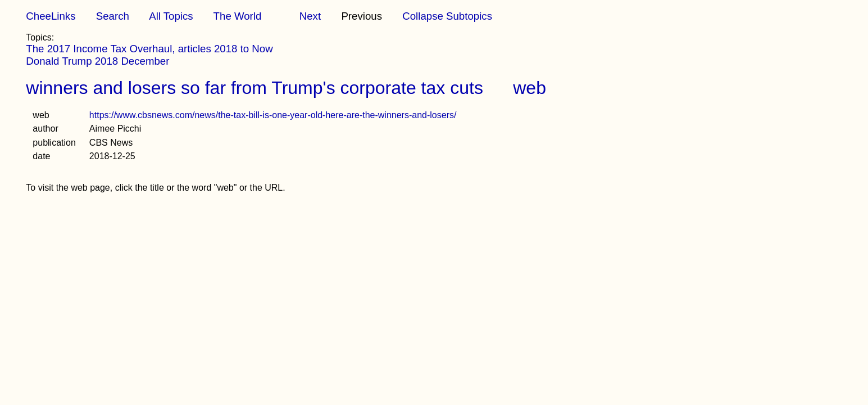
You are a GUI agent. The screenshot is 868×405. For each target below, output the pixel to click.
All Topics (171, 16)
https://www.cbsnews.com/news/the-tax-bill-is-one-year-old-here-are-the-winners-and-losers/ (273, 115)
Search (113, 16)
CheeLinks (51, 16)
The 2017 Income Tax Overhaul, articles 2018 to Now (149, 49)
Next (310, 16)
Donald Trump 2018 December (97, 61)
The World (238, 16)
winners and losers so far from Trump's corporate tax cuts (255, 88)
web (530, 88)
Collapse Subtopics (447, 16)
